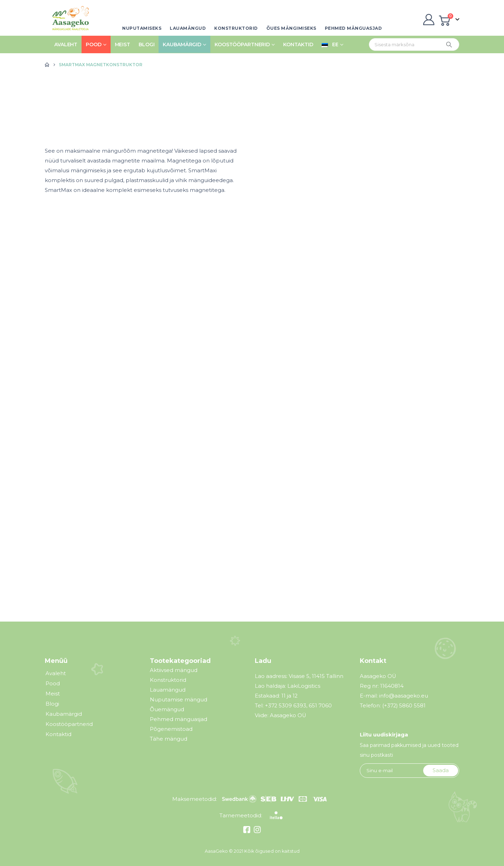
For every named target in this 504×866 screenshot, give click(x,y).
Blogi (146, 44)
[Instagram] (256, 831)
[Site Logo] (68, 20)
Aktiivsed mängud (174, 670)
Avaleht (66, 44)
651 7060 (320, 706)
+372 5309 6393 (286, 706)
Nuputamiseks (142, 28)
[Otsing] (449, 44)
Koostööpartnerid (242, 44)
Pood (94, 44)
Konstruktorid (236, 28)
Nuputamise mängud (178, 699)
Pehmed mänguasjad (353, 28)
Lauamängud (188, 28)
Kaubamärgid (182, 44)
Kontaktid (298, 44)
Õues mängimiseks (291, 28)
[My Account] (428, 20)
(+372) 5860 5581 (404, 706)
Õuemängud (167, 709)
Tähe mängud (169, 739)
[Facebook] (248, 831)
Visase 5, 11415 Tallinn (316, 676)
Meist (122, 44)
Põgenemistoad (171, 729)
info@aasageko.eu (404, 696)
